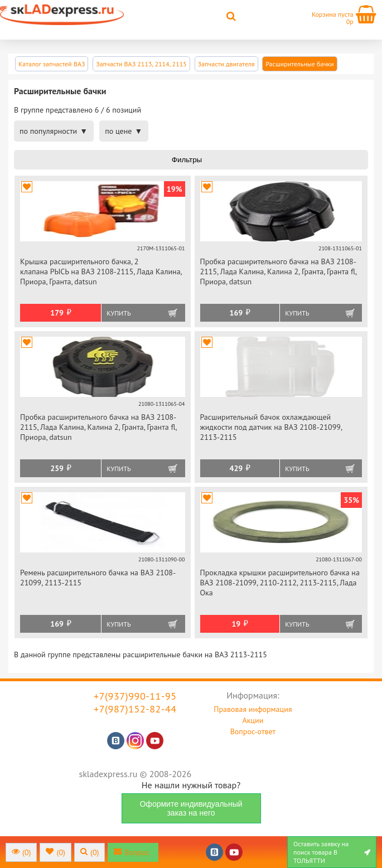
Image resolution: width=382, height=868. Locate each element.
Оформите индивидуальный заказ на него (191, 808)
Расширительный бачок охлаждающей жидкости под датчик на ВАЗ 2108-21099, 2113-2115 (271, 427)
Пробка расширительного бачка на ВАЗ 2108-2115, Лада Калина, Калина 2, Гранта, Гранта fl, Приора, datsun (279, 271)
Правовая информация (253, 709)
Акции (253, 720)
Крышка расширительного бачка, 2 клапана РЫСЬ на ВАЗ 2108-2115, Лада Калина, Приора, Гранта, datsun (101, 271)
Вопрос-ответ (253, 731)
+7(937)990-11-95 (135, 696)
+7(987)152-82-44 (135, 709)
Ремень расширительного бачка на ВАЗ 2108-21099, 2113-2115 (98, 578)
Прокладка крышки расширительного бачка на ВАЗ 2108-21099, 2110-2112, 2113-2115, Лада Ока (280, 583)
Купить (119, 313)
